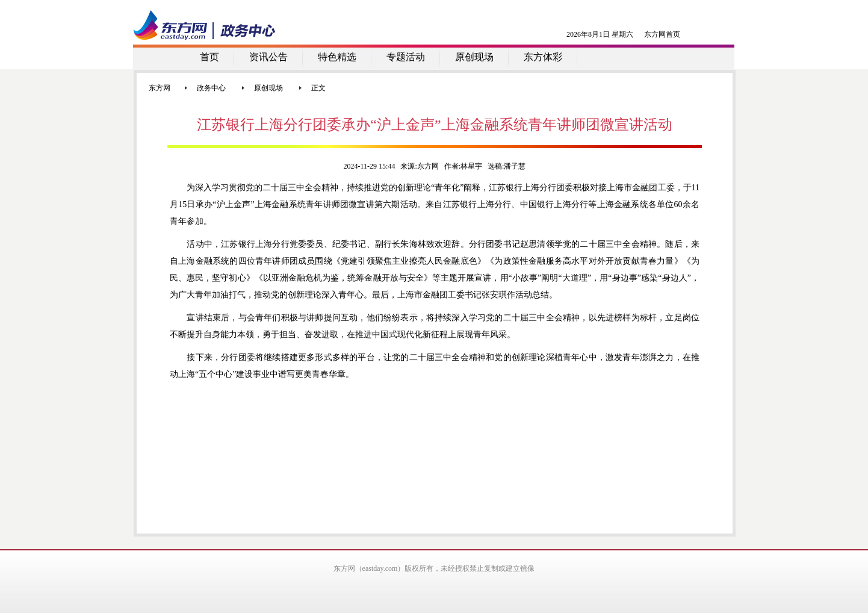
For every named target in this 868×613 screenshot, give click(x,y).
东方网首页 (662, 34)
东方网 (160, 88)
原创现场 (268, 88)
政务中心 (211, 88)
